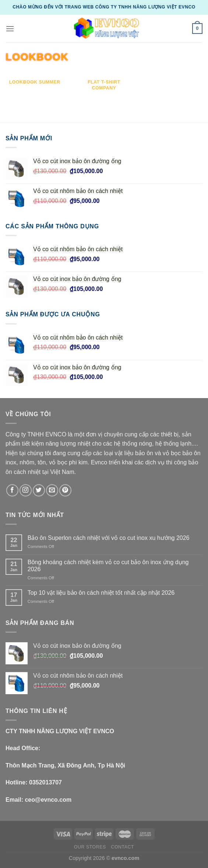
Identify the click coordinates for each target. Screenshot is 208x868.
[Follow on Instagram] (26, 490)
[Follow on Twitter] (39, 490)
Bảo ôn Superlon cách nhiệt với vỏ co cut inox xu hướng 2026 (109, 538)
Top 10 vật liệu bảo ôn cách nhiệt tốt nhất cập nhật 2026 (101, 593)
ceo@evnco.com (48, 800)
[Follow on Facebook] (12, 490)
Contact (123, 847)
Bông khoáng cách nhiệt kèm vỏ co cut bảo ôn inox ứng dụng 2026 (108, 566)
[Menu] (10, 29)
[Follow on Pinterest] (65, 490)
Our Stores (90, 847)
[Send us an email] (52, 490)
